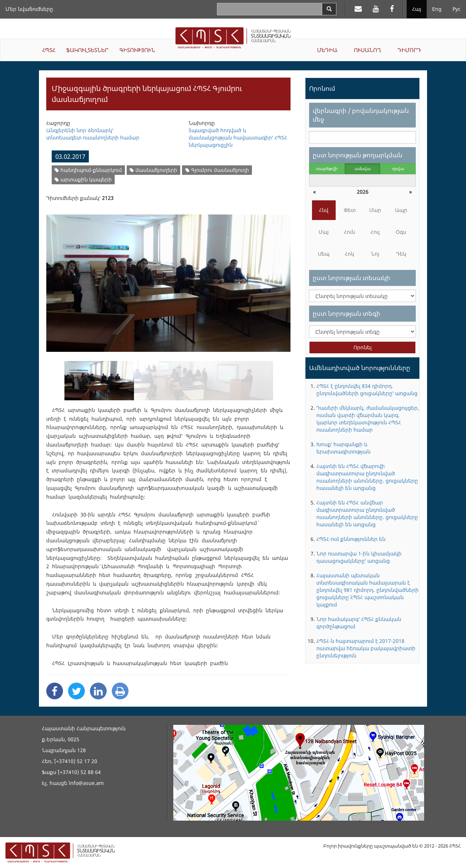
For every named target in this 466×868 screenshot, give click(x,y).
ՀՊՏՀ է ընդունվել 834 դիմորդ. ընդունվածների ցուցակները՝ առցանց (367, 390)
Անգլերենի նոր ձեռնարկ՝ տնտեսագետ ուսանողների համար (93, 134)
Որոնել (363, 347)
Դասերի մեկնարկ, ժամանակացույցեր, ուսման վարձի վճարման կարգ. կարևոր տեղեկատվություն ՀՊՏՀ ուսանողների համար (368, 419)
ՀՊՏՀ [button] (49, 50)
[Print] (120, 691)
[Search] (329, 9)
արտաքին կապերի (83, 179)
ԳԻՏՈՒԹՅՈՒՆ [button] (137, 50)
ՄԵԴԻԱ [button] (327, 50)
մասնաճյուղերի (153, 170)
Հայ (417, 9)
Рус (457, 9)
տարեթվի (327, 168)
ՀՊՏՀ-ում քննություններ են (351, 539)
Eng (437, 9)
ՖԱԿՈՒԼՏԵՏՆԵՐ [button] (87, 50)
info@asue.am (86, 783)
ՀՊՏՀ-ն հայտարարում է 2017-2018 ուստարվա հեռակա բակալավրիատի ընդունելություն (366, 648)
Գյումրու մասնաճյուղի (217, 170)
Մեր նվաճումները (29, 9)
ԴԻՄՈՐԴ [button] (409, 50)
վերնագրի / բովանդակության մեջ (361, 115)
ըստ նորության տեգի (347, 313)
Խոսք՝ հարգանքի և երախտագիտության (343, 448)
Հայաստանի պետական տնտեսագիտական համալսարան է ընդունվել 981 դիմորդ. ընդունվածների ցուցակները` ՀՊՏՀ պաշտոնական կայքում (368, 590)
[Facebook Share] (55, 691)
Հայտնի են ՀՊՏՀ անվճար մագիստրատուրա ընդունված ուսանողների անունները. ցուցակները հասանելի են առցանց (367, 513)
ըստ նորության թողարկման (358, 155)
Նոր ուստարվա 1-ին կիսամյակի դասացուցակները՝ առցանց (359, 557)
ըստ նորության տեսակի (352, 278)
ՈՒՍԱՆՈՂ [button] (368, 50)
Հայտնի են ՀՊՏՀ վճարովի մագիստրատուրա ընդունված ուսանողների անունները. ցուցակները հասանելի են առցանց (367, 477)
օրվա (398, 168)
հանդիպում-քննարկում (88, 170)
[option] (168, 279)
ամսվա (363, 168)
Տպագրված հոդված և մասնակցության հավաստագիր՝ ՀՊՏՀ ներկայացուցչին (238, 138)
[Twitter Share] (76, 691)
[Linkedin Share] (98, 691)
